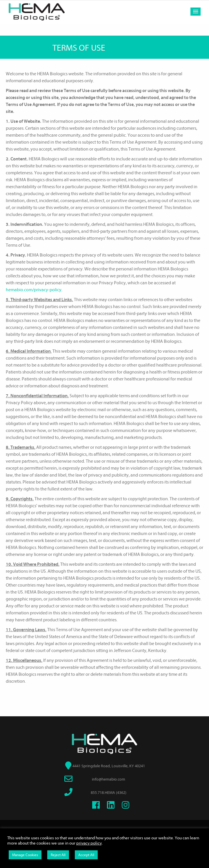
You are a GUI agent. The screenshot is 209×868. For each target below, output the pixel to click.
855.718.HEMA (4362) (109, 793)
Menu (196, 12)
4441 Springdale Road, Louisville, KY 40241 (109, 766)
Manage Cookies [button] (25, 855)
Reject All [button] (58, 855)
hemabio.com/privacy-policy (34, 290)
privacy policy (89, 843)
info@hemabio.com (109, 779)
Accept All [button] (86, 855)
